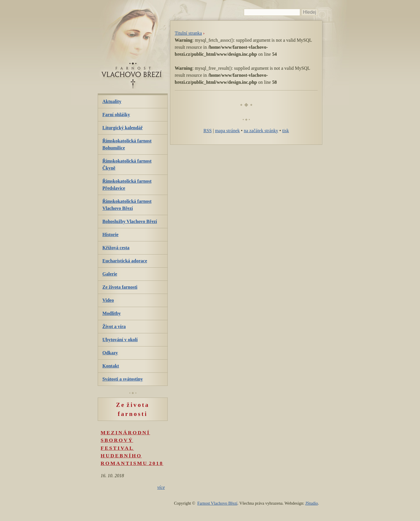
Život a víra (114, 326)
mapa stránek (227, 131)
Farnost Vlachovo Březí (217, 503)
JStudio (312, 503)
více (161, 487)
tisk (285, 131)
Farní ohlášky (116, 115)
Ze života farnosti (120, 287)
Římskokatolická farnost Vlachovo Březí (127, 205)
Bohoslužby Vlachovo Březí (130, 221)
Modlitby (112, 313)
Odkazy (110, 353)
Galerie (110, 274)
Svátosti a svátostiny (123, 379)
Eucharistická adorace (125, 261)
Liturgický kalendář (123, 128)
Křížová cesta (116, 248)
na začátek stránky (261, 131)
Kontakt (111, 366)
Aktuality (112, 101)
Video (108, 300)
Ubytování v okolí (120, 340)
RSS (207, 131)
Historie (110, 235)
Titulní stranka (188, 33)
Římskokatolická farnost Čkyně (127, 164)
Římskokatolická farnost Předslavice (127, 185)
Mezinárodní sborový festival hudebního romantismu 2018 (132, 448)
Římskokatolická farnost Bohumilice (127, 144)
